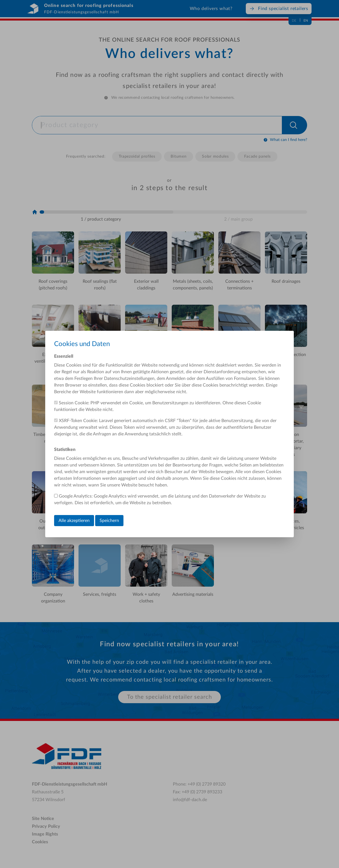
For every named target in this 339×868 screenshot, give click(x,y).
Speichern (109, 521)
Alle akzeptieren (74, 521)
